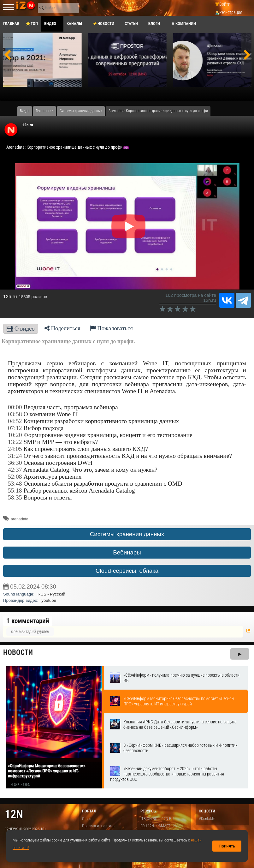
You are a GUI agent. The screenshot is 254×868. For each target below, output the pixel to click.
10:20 (15, 435)
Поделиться (62, 328)
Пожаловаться (111, 328)
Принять (227, 846)
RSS (248, 631)
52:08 (15, 477)
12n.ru (27, 125)
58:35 (15, 497)
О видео (21, 329)
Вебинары (127, 552)
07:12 (15, 428)
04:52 (15, 421)
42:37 (15, 470)
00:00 (15, 407)
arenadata (20, 519)
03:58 (15, 414)
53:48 (15, 484)
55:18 (15, 491)
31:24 (15, 456)
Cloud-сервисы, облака (127, 571)
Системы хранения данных (127, 534)
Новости (18, 652)
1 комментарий (28, 621)
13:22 (15, 442)
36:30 (15, 463)
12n (14, 814)
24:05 (15, 449)
